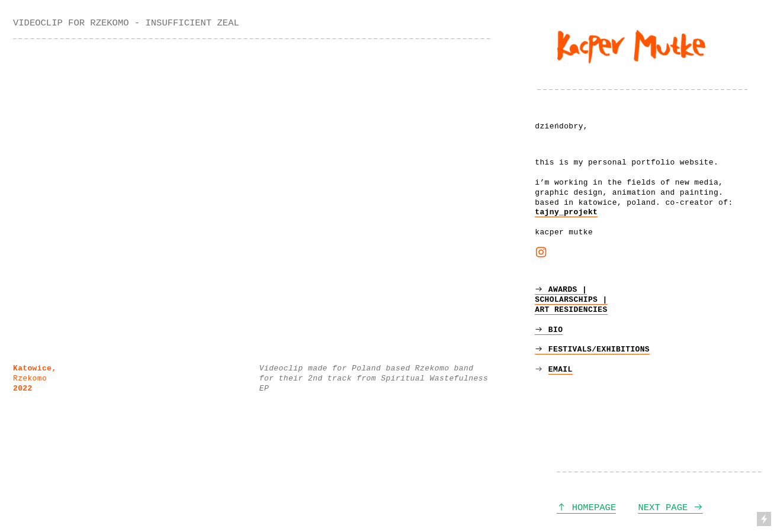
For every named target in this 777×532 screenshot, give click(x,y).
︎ (542, 370)
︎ (541, 253)
